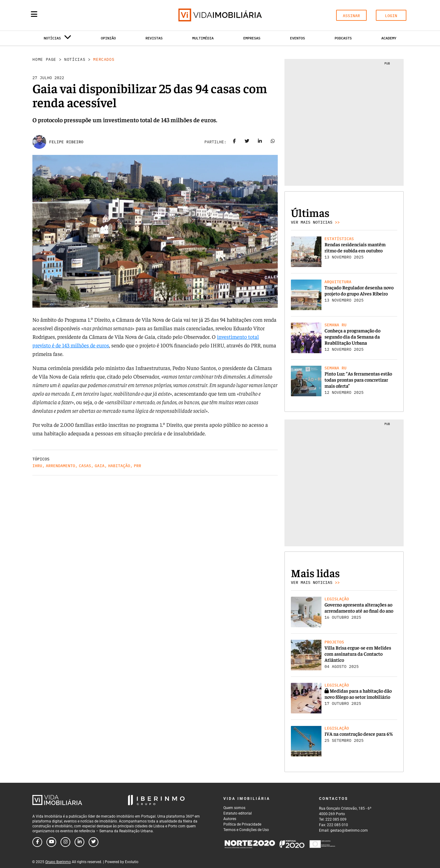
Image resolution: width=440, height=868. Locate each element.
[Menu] (34, 14)
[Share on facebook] (234, 142)
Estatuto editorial (238, 813)
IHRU (37, 466)
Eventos (297, 38)
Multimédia (203, 38)
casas (85, 466)
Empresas (252, 38)
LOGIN (391, 16)
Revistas (154, 38)
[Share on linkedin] (260, 142)
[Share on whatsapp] (273, 142)
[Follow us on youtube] (51, 842)
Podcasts (343, 38)
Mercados (104, 59)
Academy (389, 38)
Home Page (44, 59)
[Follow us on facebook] (37, 842)
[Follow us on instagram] (65, 842)
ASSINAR (351, 16)
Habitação (119, 466)
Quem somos (234, 808)
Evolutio (132, 862)
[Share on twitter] (247, 142)
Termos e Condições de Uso (246, 830)
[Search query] (70, 15)
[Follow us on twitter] (94, 842)
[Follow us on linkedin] (79, 842)
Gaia (100, 466)
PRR (137, 466)
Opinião (108, 38)
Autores (230, 819)
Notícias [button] (57, 39)
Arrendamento (61, 466)
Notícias (75, 59)
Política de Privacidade (242, 824)
